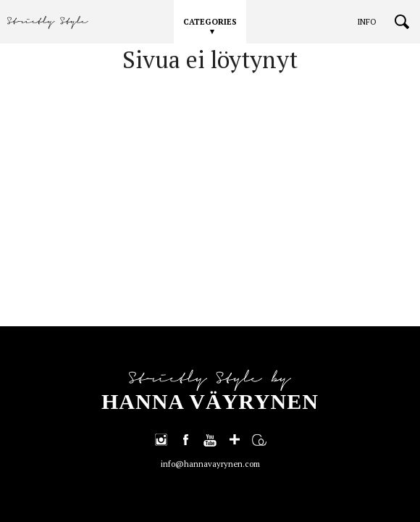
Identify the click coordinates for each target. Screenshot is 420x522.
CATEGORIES (210, 22)
